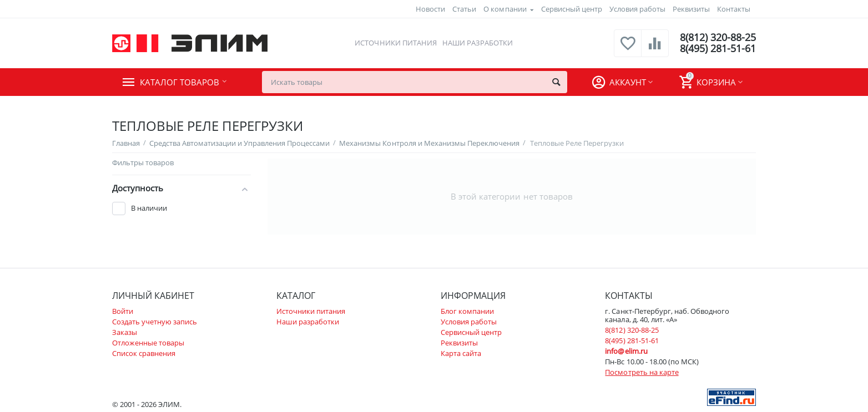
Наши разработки (478, 43)
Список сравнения (144, 353)
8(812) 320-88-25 (718, 38)
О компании (505, 9)
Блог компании (467, 311)
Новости (430, 9)
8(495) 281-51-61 (718, 49)
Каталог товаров (180, 82)
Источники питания (395, 43)
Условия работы (637, 9)
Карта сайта (461, 353)
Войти (123, 311)
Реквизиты (691, 9)
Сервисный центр (572, 9)
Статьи (464, 9)
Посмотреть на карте (642, 372)
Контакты (734, 9)
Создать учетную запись (155, 322)
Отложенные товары (148, 343)
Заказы (125, 332)
